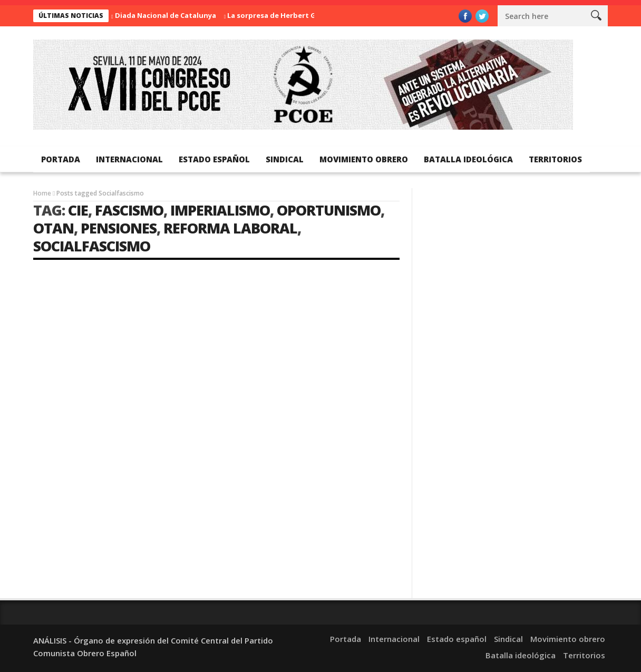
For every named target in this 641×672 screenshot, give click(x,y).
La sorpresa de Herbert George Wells (292, 15)
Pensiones (119, 228)
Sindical (285, 159)
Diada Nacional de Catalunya (166, 15)
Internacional (129, 159)
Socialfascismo (92, 246)
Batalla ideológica (468, 159)
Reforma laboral (230, 228)
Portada (61, 159)
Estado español (214, 159)
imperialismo (220, 210)
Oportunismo (329, 210)
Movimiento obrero (364, 159)
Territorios (555, 159)
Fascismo (129, 210)
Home (42, 193)
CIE (78, 210)
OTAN (54, 228)
